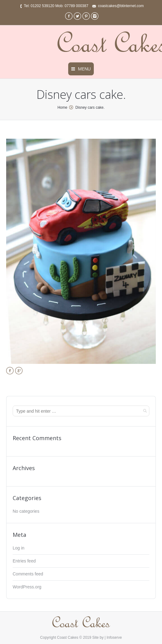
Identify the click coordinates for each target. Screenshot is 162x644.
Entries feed (24, 561)
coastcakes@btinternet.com (121, 6)
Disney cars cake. (90, 107)
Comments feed (28, 574)
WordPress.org (27, 587)
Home (62, 107)
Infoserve (114, 638)
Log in (19, 548)
